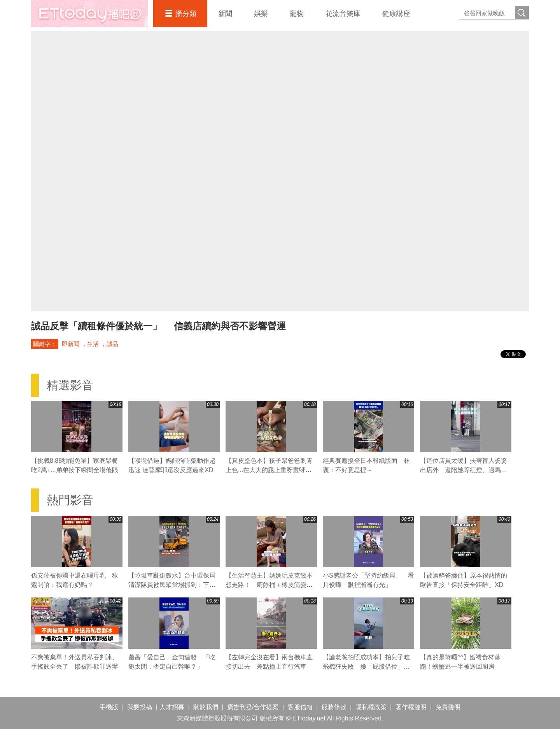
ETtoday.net (309, 718)
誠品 (112, 344)
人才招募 (172, 707)
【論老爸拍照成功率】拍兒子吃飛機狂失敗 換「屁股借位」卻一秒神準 (366, 667)
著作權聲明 (411, 707)
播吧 (89, 14)
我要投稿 (140, 707)
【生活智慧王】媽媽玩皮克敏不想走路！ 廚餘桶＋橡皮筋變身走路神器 (269, 585)
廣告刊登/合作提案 (253, 707)
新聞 (225, 14)
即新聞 (71, 344)
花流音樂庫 (343, 14)
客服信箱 (300, 707)
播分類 (186, 14)
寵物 (297, 14)
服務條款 (334, 707)
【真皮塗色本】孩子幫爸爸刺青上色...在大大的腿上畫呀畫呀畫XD (269, 470)
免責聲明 (448, 707)
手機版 (109, 707)
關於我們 (206, 707)
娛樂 (261, 14)
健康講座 (396, 14)
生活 (93, 344)
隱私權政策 (371, 707)
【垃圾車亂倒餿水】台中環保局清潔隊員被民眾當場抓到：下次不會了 (172, 585)
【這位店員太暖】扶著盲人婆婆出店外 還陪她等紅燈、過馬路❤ (464, 470)
